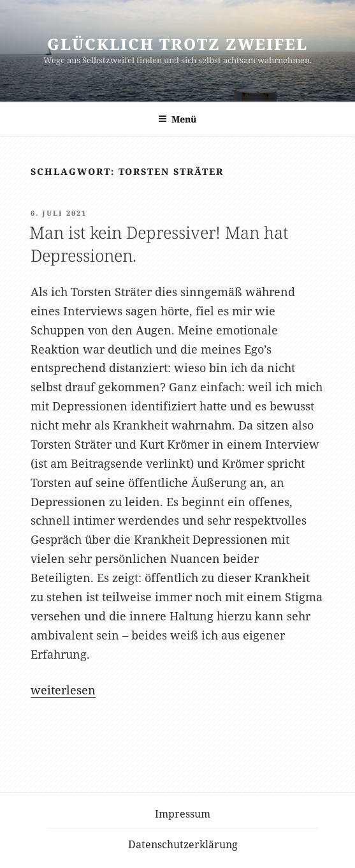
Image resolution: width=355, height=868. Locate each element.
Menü (177, 119)
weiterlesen (63, 690)
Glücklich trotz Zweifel (177, 44)
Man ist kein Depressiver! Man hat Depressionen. (159, 244)
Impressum (183, 814)
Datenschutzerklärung (183, 844)
